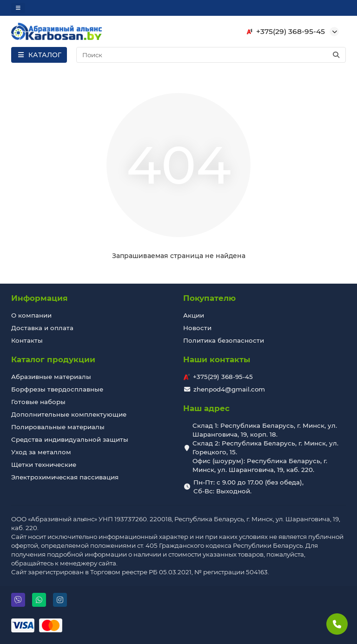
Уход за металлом (41, 452)
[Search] (211, 55)
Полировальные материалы (58, 427)
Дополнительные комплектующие (69, 414)
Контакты (27, 340)
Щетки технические (44, 465)
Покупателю (209, 298)
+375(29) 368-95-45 (284, 32)
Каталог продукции (53, 359)
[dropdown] (18, 8)
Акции (194, 315)
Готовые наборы (38, 402)
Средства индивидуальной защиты (70, 439)
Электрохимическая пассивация (65, 477)
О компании (31, 315)
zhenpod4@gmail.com (229, 389)
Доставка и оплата (42, 328)
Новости (197, 328)
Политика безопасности (224, 340)
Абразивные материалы (51, 377)
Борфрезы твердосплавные (57, 389)
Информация (40, 298)
